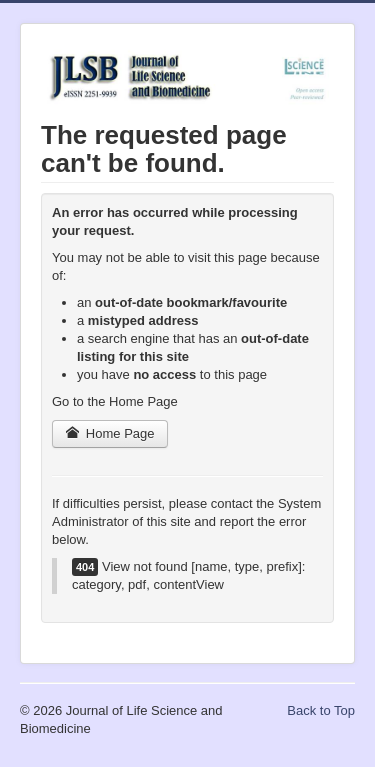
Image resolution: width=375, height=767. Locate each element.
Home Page (110, 433)
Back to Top (321, 710)
